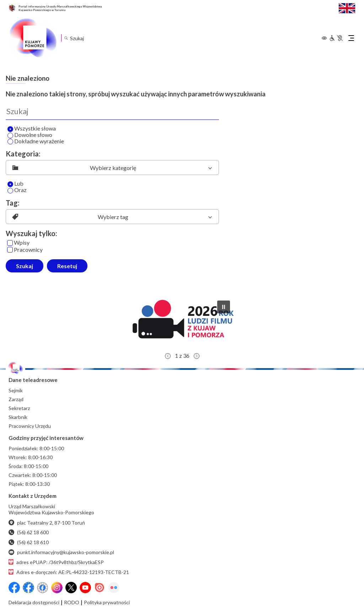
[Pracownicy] (10, 250)
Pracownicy (25, 250)
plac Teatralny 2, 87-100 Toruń (47, 523)
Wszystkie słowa (32, 129)
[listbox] (112, 168)
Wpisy (18, 243)
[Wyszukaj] (112, 111)
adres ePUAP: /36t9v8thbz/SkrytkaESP (56, 562)
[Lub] (10, 184)
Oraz (17, 190)
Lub (15, 184)
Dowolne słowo (30, 135)
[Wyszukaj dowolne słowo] (10, 136)
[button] (182, 322)
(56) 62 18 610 (29, 542)
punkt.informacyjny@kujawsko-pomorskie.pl (61, 552)
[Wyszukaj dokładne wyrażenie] (10, 142)
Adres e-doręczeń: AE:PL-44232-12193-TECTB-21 (69, 572)
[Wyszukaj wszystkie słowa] (10, 129)
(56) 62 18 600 (29, 532)
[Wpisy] (10, 243)
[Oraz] (10, 191)
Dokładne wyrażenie (36, 142)
